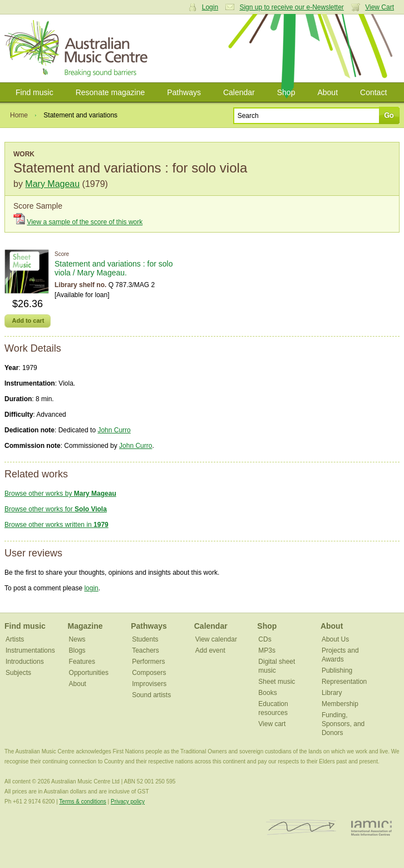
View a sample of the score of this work (85, 222)
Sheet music (277, 682)
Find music (35, 92)
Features (82, 662)
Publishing (337, 670)
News (77, 639)
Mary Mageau (52, 184)
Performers (148, 662)
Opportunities (89, 673)
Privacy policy (128, 802)
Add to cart (28, 320)
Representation (344, 682)
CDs (265, 639)
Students (145, 639)
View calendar (216, 639)
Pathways (184, 92)
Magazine (85, 626)
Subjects (18, 673)
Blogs (77, 650)
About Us (335, 639)
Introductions (25, 662)
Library (332, 693)
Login (210, 7)
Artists (15, 639)
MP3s (267, 650)
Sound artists (151, 695)
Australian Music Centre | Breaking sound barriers (78, 48)
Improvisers (149, 684)
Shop (286, 92)
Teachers (146, 650)
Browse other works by (60, 494)
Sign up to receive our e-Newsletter (291, 7)
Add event (210, 650)
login (91, 588)
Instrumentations (30, 650)
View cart (272, 724)
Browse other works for (56, 509)
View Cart (380, 7)
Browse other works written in (56, 525)
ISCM (301, 828)
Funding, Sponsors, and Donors (343, 724)
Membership (340, 704)
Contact (373, 92)
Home (19, 115)
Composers (149, 673)
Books (267, 693)
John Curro (114, 430)
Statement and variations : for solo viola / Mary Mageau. (114, 268)
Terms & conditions (82, 802)
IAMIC (371, 828)
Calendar (239, 92)
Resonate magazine (110, 92)
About (327, 92)
